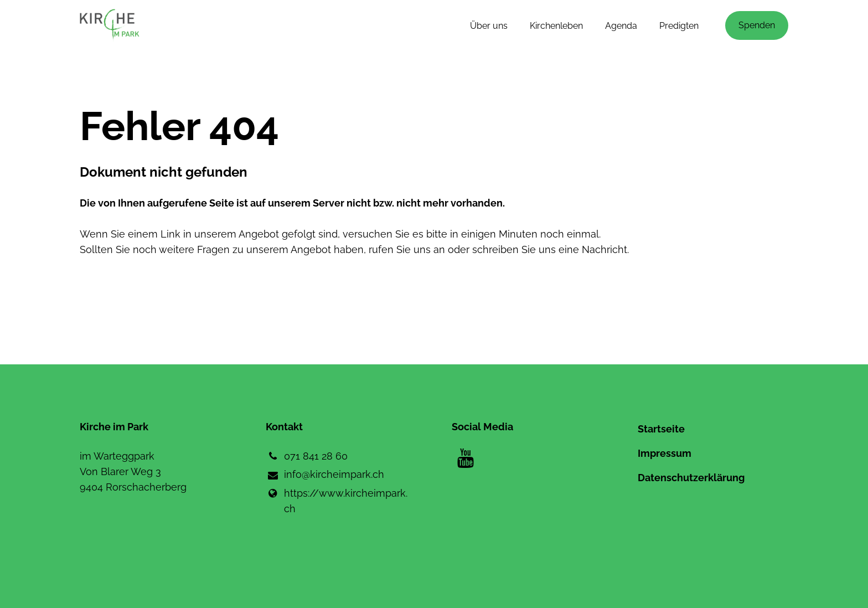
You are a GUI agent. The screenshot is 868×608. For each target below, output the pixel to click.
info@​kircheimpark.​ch (325, 475)
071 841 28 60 (307, 456)
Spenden (757, 25)
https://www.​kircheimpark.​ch (337, 501)
